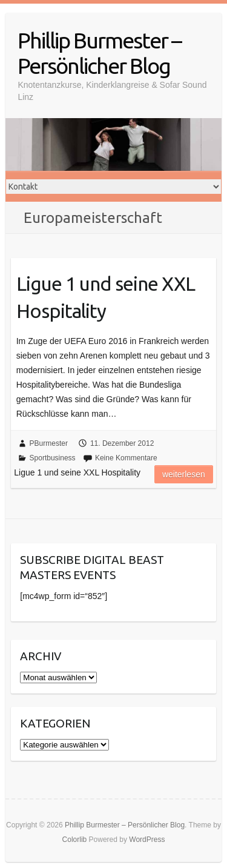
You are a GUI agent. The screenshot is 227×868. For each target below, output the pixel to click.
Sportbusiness (53, 458)
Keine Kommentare (126, 458)
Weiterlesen (184, 474)
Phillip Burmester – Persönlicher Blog (99, 53)
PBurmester (49, 443)
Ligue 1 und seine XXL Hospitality (106, 297)
